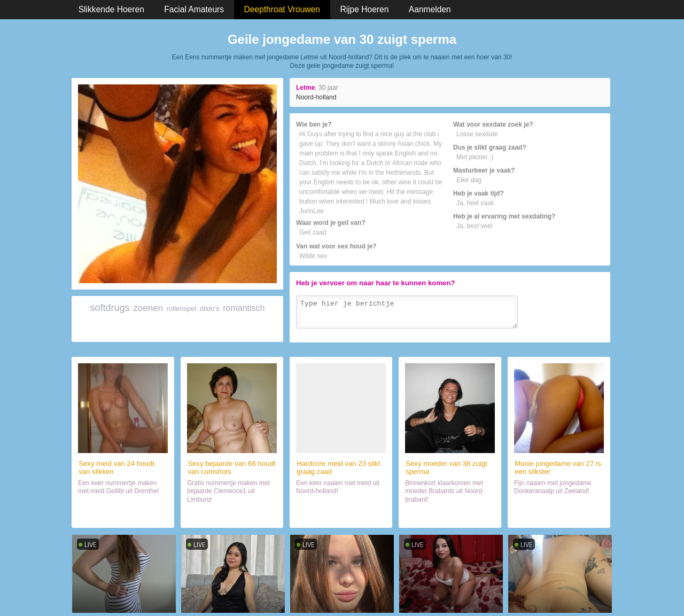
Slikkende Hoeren (111, 9)
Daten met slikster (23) (341, 515)
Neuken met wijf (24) (123, 515)
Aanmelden (430, 9)
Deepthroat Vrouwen (282, 9)
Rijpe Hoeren (364, 9)
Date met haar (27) (559, 515)
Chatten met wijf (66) (232, 515)
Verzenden (582, 332)
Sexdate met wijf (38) (450, 515)
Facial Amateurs (194, 9)
